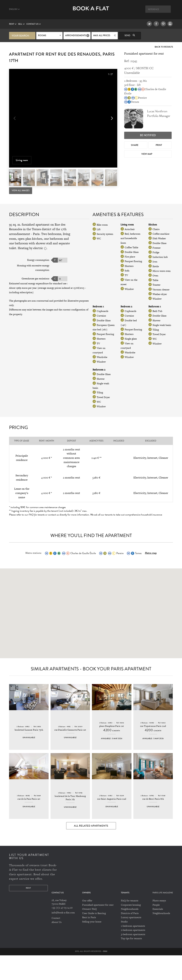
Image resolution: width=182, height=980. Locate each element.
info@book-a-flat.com (63, 937)
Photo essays (159, 925)
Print (159, 144)
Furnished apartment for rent (98, 929)
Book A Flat (91, 11)
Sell (21, 24)
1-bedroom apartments (133, 950)
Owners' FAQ (89, 934)
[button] (112, 118)
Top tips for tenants (131, 963)
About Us (56, 947)
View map (147, 153)
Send (130, 36)
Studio (124, 946)
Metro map (151, 552)
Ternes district (42, 229)
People (156, 929)
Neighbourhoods (130, 934)
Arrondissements (76, 36)
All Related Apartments (91, 850)
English (14, 9)
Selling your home (92, 946)
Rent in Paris (89, 942)
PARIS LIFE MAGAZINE (163, 917)
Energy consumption (38, 259)
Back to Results (164, 46)
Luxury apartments (131, 942)
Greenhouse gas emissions (35, 278)
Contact (56, 943)
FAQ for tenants (130, 925)
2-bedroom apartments (133, 955)
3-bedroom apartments (133, 959)
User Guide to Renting (94, 938)
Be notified (148, 135)
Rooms (42, 36)
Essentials (158, 934)
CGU (105, 976)
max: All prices (102, 36)
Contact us (34, 24)
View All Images (21, 190)
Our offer (87, 925)
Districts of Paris (130, 938)
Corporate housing (131, 929)
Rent (13, 24)
